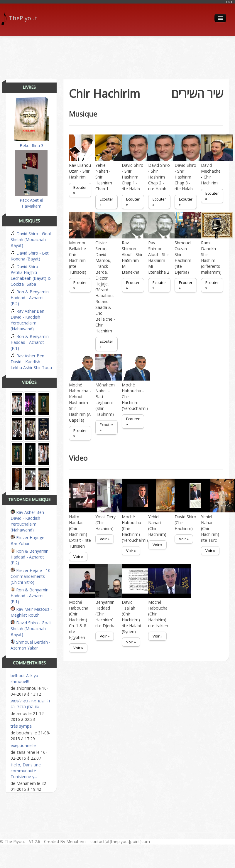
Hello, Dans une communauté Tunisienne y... (26, 771)
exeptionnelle (23, 745)
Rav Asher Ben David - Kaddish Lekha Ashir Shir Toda (31, 362)
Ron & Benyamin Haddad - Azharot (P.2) (30, 298)
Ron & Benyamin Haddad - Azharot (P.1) (30, 342)
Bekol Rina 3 (31, 123)
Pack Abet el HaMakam (31, 180)
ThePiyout (22, 18)
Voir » (78, 556)
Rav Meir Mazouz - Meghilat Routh (31, 612)
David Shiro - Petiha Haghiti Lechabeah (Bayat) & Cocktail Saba (31, 275)
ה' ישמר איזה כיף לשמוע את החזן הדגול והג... (30, 704)
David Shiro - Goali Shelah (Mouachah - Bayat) (31, 239)
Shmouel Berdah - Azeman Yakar (31, 645)
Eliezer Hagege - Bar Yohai (29, 540)
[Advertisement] (118, 55)
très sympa (21, 726)
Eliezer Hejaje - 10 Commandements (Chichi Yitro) (31, 576)
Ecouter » (80, 190)
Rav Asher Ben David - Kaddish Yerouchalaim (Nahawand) (27, 320)
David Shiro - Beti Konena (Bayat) (30, 256)
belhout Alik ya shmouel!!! (24, 678)
